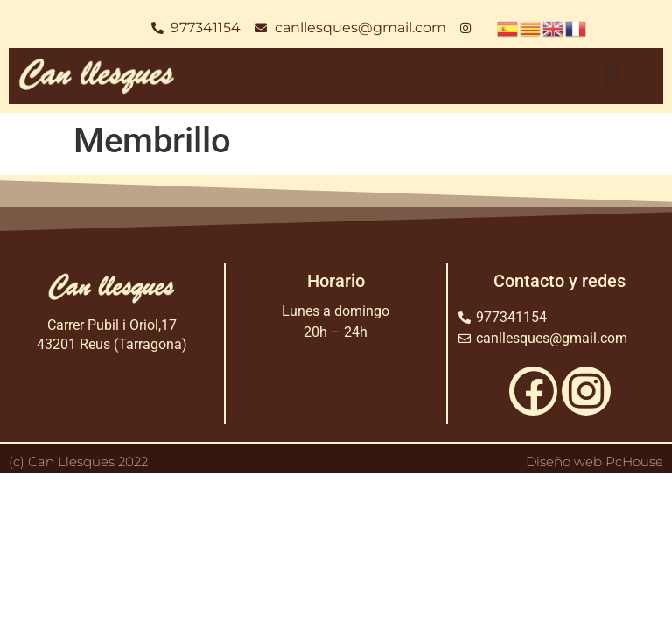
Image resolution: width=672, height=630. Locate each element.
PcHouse (634, 462)
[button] (611, 72)
